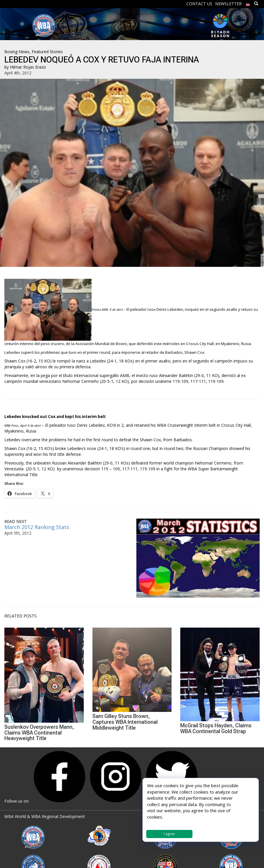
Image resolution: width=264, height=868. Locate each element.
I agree (169, 834)
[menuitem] (248, 3)
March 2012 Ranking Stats (37, 527)
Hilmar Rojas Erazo (28, 67)
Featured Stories (47, 52)
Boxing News (17, 52)
